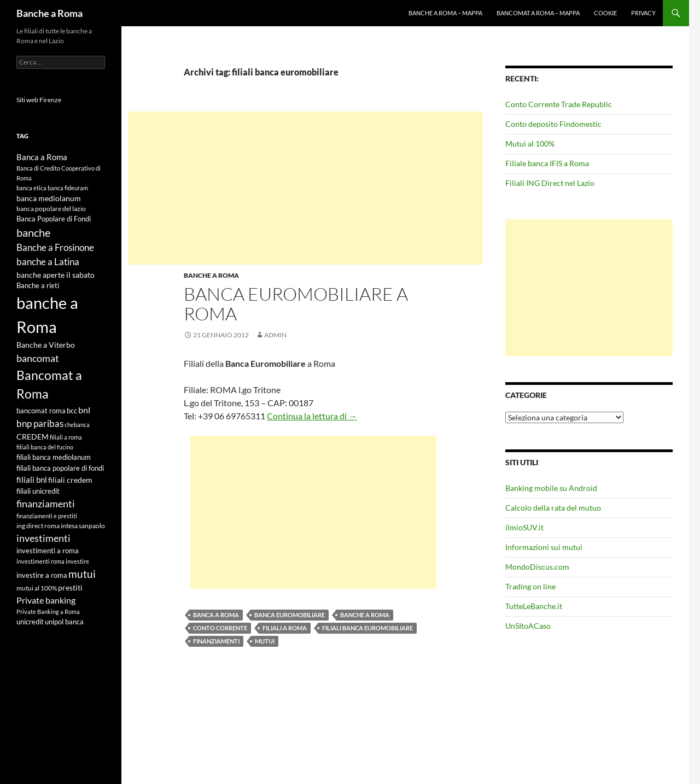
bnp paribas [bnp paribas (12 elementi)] (40, 423)
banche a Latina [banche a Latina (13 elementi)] (48, 262)
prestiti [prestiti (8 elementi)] (70, 587)
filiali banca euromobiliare (367, 628)
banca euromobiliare (290, 615)
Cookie (605, 13)
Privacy (643, 13)
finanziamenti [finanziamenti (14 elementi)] (46, 504)
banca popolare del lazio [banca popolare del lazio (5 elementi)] (51, 209)
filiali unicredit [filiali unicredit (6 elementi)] (38, 491)
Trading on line (530, 586)
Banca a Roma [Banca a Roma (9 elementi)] (42, 157)
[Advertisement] (305, 188)
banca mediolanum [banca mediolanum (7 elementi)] (49, 198)
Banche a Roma (49, 13)
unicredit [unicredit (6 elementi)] (30, 622)
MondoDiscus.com (537, 567)
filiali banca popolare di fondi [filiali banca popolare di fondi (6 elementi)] (60, 468)
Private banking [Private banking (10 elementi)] (46, 600)
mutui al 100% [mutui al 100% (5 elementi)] (37, 588)
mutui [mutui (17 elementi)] (82, 574)
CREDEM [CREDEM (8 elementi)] (33, 437)
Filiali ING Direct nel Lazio (550, 183)
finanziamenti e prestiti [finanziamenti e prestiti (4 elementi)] (47, 516)
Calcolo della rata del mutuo (553, 508)
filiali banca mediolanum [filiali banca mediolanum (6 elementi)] (54, 457)
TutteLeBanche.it (534, 606)
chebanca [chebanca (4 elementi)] (77, 425)
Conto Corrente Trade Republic (559, 104)
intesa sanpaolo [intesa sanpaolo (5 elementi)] (83, 526)
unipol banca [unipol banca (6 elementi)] (64, 622)
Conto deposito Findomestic (553, 124)
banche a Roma (365, 615)
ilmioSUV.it (524, 527)
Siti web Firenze (39, 100)
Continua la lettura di (312, 416)
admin (275, 335)
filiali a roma (285, 628)
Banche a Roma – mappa (445, 13)
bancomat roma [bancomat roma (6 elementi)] (41, 411)
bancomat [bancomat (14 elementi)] (38, 358)
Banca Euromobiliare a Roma (296, 304)
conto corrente (220, 628)
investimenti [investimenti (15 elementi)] (43, 538)
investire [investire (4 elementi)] (77, 561)
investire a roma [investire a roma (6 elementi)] (42, 575)
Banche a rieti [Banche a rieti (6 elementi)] (38, 285)
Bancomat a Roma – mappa (538, 13)
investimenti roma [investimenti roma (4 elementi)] (40, 561)
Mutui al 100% (530, 144)
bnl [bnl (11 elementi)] (84, 410)
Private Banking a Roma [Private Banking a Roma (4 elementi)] (48, 612)
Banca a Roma (216, 615)
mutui (265, 641)
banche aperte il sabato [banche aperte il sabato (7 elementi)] (56, 275)
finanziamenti (216, 641)
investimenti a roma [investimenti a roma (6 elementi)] (48, 551)
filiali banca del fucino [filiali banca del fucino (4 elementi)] (45, 447)
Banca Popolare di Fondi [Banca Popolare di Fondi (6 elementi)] (54, 219)
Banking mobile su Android (551, 488)
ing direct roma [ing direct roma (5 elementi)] (38, 526)
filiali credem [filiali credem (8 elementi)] (70, 480)
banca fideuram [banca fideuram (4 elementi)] (68, 188)
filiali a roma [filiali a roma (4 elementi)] (66, 437)
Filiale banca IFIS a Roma (547, 163)
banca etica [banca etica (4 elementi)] (31, 188)
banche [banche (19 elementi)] (33, 233)
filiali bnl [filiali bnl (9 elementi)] (32, 479)
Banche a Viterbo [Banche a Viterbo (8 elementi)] (46, 345)
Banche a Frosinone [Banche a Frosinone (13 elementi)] (55, 247)
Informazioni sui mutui (544, 547)
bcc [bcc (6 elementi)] (72, 411)
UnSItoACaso (528, 626)
